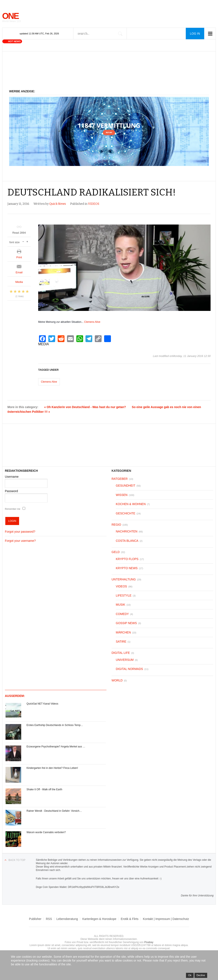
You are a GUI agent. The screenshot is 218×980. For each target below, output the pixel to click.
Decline (201, 975)
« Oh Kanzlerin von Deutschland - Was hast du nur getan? (85, 407)
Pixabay (149, 942)
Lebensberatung (67, 919)
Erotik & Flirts (130, 919)
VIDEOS (94, 204)
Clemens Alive (92, 322)
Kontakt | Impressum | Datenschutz (166, 919)
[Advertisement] (109, 73)
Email (19, 272)
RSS (49, 919)
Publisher (35, 919)
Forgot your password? (20, 532)
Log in (195, 34)
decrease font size (23, 241)
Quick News (58, 204)
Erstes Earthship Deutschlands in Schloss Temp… (55, 725)
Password (11, 491)
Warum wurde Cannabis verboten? (46, 832)
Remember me (13, 509)
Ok (190, 975)
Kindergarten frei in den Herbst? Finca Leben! (52, 768)
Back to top (17, 860)
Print (19, 257)
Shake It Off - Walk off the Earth (44, 789)
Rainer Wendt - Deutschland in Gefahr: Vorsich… (54, 811)
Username (12, 477)
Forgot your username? (20, 541)
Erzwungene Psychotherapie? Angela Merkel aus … (56, 747)
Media (19, 282)
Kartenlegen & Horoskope (99, 919)
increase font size (27, 241)
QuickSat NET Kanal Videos (42, 704)
